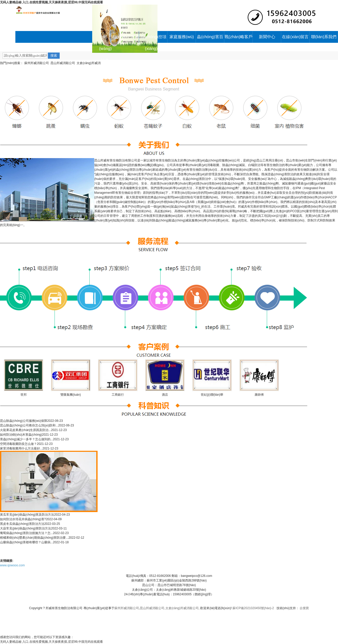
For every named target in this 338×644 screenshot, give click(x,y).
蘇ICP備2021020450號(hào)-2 (253, 608)
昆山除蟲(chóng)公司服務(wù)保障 (24, 421)
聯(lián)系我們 (324, 37)
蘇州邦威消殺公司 (37, 63)
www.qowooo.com (12, 565)
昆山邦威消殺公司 (63, 63)
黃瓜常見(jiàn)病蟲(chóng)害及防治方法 (27, 515)
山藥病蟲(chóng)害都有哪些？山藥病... (27, 542)
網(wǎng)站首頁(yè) (105, 39)
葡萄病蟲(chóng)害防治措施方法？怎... (27, 533)
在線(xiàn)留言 (295, 37)
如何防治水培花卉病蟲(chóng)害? (23, 519)
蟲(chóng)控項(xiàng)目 (153, 39)
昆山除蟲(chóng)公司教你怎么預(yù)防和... (29, 425)
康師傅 (259, 395)
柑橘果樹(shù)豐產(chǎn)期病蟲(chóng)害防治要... (34, 538)
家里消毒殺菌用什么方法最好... (21, 448)
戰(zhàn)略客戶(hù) (239, 39)
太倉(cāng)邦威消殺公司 (182, 608)
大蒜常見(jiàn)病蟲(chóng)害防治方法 (25, 528)
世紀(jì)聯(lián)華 (212, 395)
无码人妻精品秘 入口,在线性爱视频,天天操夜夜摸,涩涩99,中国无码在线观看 (51, 2)
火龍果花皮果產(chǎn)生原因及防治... (25, 430)
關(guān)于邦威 (125, 37)
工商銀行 (118, 395)
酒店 (165, 395)
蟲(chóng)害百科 (210, 39)
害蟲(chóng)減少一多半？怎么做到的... (27, 439)
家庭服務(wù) (182, 37)
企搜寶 (304, 608)
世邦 (24, 395)
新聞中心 (267, 37)
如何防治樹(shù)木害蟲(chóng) (21, 435)
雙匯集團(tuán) (71, 395)
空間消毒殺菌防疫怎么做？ (18, 444)
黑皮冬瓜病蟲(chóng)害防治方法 (22, 524)
